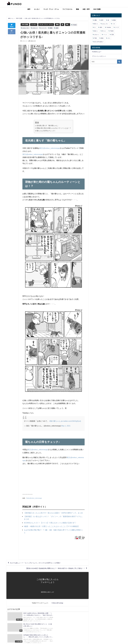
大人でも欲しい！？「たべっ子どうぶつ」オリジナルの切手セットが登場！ (37, 563)
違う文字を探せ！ (99, 42)
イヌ (114, 24)
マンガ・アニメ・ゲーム (51, 9)
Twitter (77, 25)
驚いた (96, 24)
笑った (104, 31)
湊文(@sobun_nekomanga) (50, 148)
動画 (102, 38)
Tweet (12, 25)
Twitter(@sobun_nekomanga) (34, 498)
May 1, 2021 (66, 426)
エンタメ (37, 9)
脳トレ (96, 31)
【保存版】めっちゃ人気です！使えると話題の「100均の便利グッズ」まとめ (53, 513)
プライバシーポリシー (99, 56)
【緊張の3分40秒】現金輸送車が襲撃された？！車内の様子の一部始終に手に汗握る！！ (53, 568)
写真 (95, 38)
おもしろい (26, 28)
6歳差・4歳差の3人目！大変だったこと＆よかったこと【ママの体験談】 (52, 526)
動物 (77, 9)
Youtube (109, 27)
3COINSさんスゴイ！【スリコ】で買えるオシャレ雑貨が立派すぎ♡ (50, 522)
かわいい (35, 28)
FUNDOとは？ (97, 52)
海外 (101, 27)
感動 (95, 20)
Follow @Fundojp (57, 603)
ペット (105, 35)
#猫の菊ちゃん (55, 421)
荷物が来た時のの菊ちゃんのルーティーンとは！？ (54, 128)
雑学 (29, 9)
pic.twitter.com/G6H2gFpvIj (71, 421)
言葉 (112, 35)
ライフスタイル (67, 9)
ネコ (109, 38)
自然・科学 (86, 9)
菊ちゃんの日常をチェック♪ (46, 131)
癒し (70, 25)
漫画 (57, 28)
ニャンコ (44, 28)
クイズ (117, 27)
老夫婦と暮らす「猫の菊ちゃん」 (48, 125)
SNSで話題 (97, 9)
